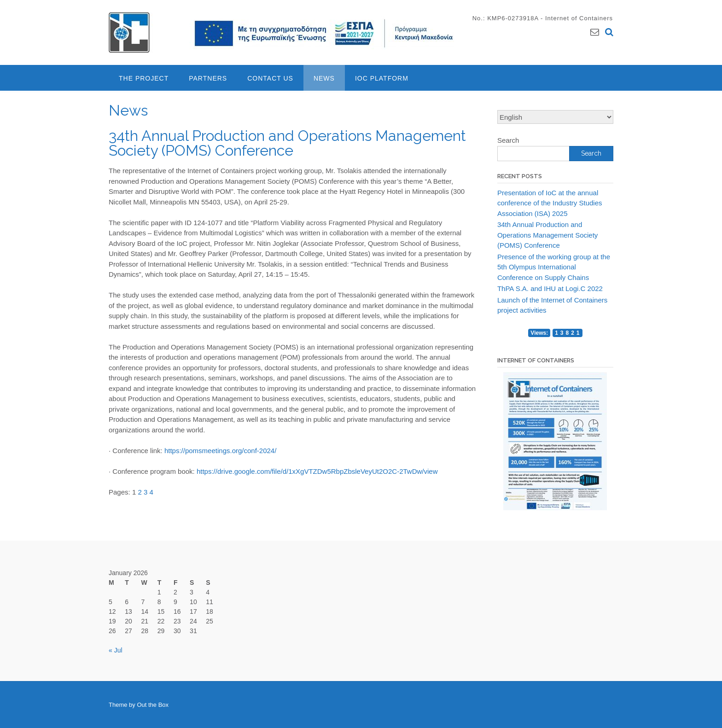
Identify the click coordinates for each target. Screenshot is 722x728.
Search (508, 140)
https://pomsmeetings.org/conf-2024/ (220, 451)
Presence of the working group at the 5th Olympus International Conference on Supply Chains (554, 267)
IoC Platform (382, 78)
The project (144, 78)
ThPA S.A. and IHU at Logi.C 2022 (550, 288)
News (324, 78)
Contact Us (270, 78)
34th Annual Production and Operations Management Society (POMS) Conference (547, 235)
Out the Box (153, 705)
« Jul (116, 650)
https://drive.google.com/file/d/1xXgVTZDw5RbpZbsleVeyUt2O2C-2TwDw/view (317, 471)
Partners (208, 78)
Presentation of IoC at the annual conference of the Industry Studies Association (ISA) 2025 (550, 203)
